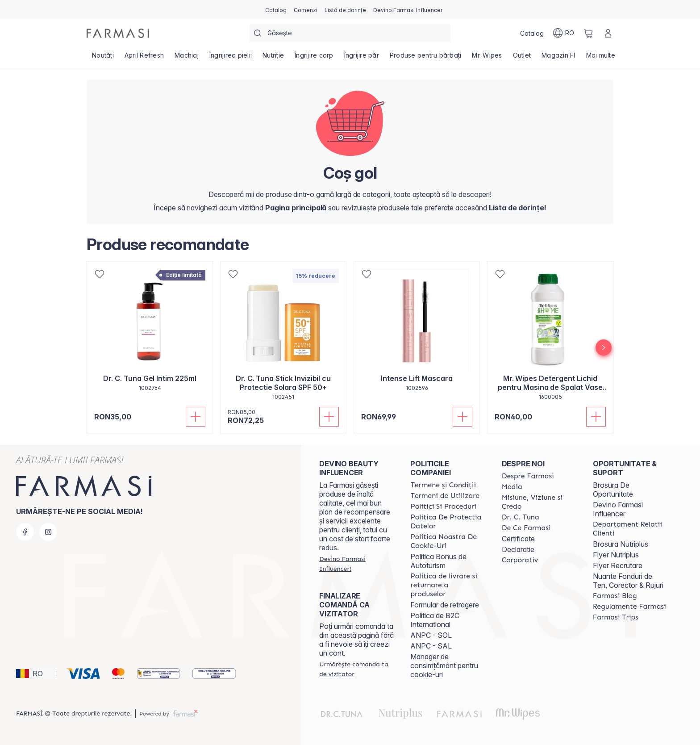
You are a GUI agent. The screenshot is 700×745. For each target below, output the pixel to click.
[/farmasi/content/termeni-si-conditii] (443, 485)
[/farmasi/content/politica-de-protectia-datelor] (448, 522)
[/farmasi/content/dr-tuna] (521, 517)
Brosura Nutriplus (621, 544)
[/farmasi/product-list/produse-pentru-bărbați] (426, 58)
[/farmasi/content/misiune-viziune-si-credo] (539, 502)
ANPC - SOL (431, 635)
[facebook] (25, 532)
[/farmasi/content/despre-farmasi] (528, 476)
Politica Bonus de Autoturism (438, 561)
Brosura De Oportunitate (613, 490)
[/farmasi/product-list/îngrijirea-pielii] (231, 58)
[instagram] (48, 532)
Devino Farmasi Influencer (618, 509)
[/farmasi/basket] (588, 33)
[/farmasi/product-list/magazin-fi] (558, 58)
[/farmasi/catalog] (276, 9)
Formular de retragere (445, 605)
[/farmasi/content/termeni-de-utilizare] (445, 496)
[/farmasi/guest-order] (357, 669)
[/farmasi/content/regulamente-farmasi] (629, 607)
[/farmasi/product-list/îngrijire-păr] (362, 58)
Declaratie (518, 549)
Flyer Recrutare (618, 565)
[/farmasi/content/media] (512, 487)
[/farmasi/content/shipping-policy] (448, 585)
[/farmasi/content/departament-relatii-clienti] (630, 529)
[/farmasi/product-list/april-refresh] (144, 58)
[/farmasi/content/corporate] (520, 560)
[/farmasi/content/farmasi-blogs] (615, 596)
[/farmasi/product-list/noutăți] (103, 58)
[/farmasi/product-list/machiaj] (187, 58)
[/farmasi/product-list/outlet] (522, 58)
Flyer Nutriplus (616, 555)
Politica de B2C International (435, 620)
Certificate (518, 539)
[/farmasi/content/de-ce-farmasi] (526, 528)
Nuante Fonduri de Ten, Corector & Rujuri (628, 581)
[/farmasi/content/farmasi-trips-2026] (616, 617)
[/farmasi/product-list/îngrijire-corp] (314, 58)
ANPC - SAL (431, 646)
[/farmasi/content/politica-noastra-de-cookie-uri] (448, 541)
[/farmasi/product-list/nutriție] (273, 58)
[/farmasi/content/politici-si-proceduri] (443, 506)
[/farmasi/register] (306, 9)
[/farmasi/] (118, 33)
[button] (35, 674)
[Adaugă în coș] (196, 417)
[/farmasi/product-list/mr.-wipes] (487, 58)
